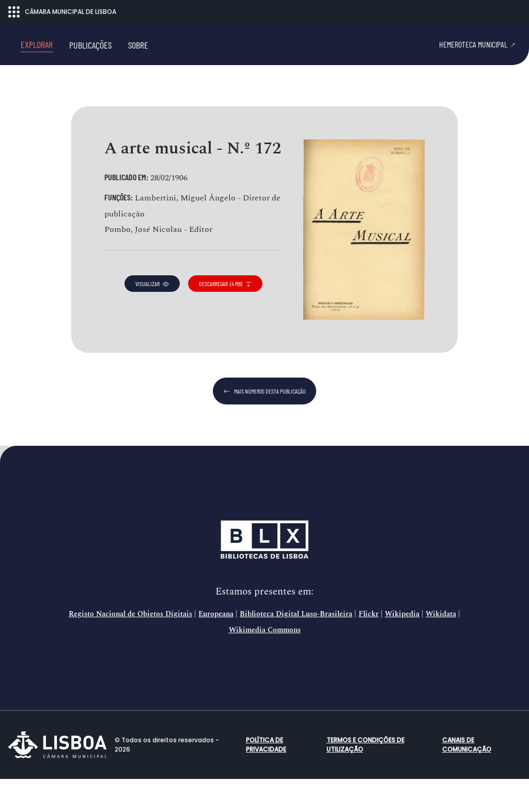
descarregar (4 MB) (225, 317)
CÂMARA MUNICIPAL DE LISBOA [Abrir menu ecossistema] (62, 12)
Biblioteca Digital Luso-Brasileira (296, 647)
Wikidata (441, 647)
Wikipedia (402, 647)
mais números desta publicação (264, 424)
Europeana (216, 647)
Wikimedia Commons (265, 663)
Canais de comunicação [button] (467, 778)
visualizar (152, 317)
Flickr (369, 647)
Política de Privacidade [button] (266, 778)
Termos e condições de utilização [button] (365, 778)
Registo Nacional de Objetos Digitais (130, 647)
